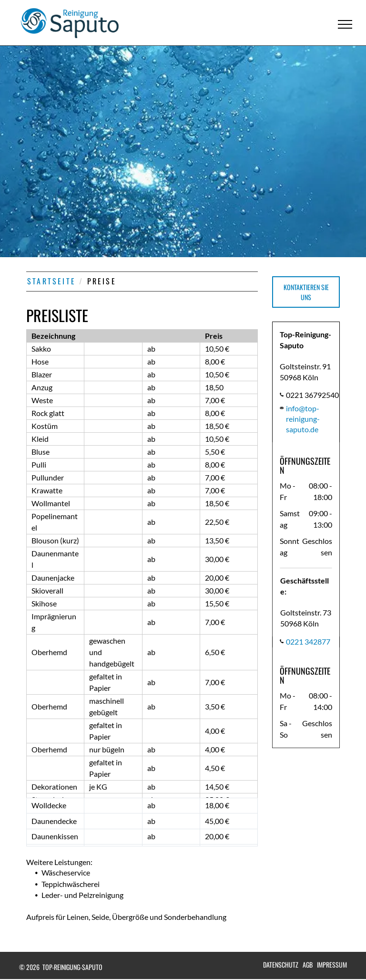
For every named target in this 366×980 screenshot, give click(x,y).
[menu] (345, 24)
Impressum (332, 964)
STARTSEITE (51, 281)
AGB (308, 964)
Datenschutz (281, 964)
